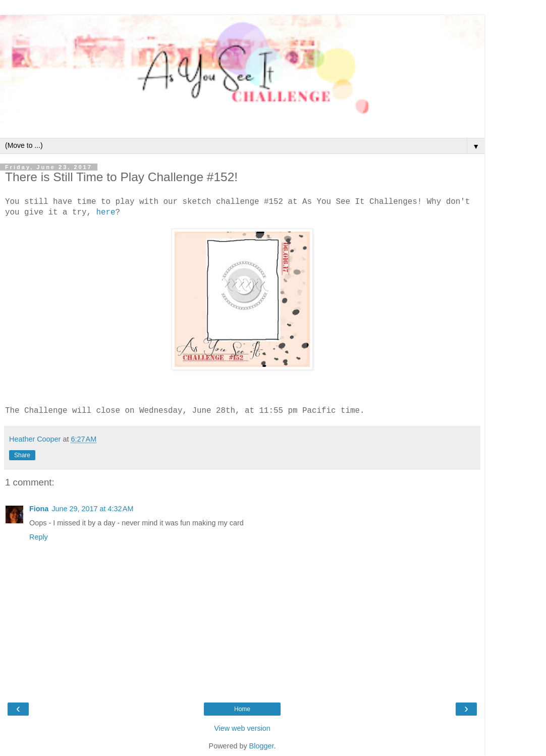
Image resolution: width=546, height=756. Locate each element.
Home (242, 709)
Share (22, 455)
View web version (242, 728)
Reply (39, 537)
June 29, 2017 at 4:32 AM (92, 509)
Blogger (262, 746)
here (105, 212)
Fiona (39, 509)
